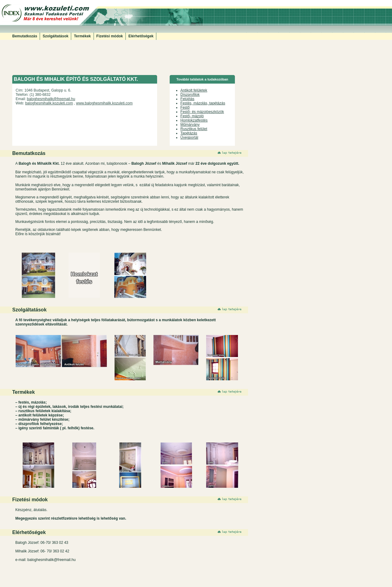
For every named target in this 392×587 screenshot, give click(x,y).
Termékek (82, 36)
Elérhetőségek (141, 36)
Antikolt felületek (194, 90)
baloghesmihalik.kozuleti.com (49, 103)
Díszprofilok (190, 95)
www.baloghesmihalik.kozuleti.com (104, 103)
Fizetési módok (110, 36)
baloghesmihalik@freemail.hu (51, 99)
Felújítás (187, 99)
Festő (185, 107)
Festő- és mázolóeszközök (202, 112)
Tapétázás (189, 133)
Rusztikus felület (194, 129)
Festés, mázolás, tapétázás (203, 103)
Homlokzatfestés (194, 120)
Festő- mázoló (192, 116)
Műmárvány (190, 125)
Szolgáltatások (55, 36)
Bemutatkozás (25, 36)
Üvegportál (189, 137)
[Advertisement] (124, 61)
